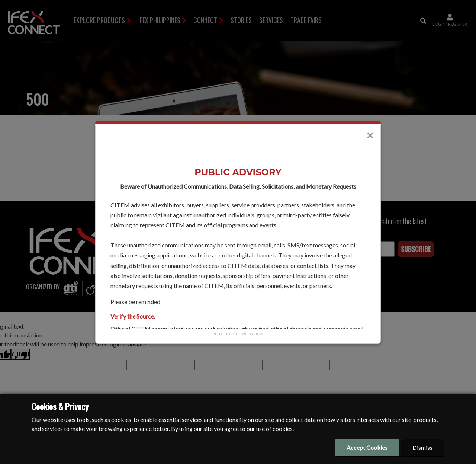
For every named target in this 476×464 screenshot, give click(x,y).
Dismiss (422, 447)
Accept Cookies (367, 447)
